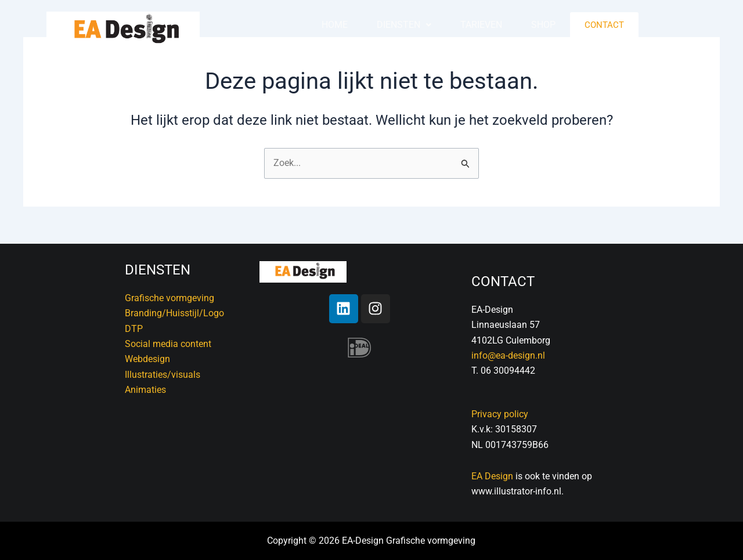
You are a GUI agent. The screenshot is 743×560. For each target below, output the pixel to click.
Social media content (168, 344)
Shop (543, 25)
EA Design (492, 476)
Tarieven (481, 25)
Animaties (145, 390)
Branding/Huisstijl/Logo (174, 313)
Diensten (404, 25)
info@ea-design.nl (508, 355)
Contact (604, 25)
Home (335, 25)
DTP (134, 329)
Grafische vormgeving (169, 298)
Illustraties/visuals (163, 375)
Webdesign (147, 359)
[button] (404, 25)
